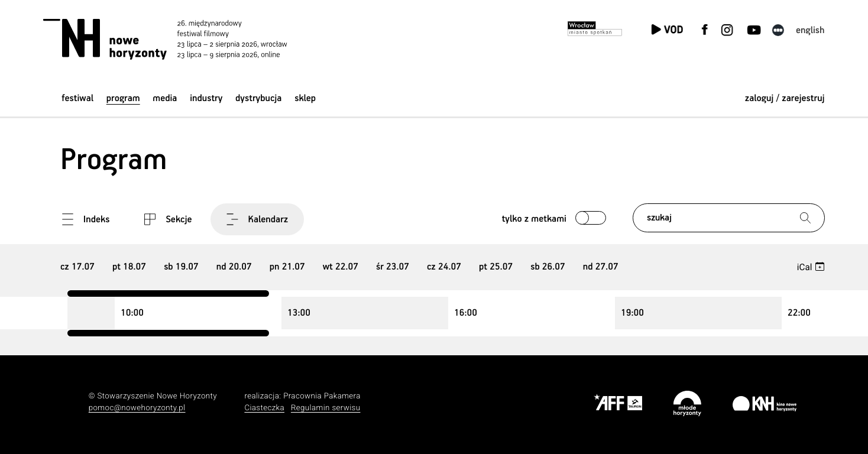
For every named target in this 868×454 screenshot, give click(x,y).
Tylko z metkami (534, 219)
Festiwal (77, 98)
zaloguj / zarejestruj (785, 98)
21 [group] (287, 267)
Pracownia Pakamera (322, 396)
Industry (206, 98)
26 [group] (548, 267)
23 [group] (393, 267)
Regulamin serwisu (326, 408)
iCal (805, 267)
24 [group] (444, 267)
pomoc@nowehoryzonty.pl (137, 408)
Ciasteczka (264, 408)
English (810, 30)
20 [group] (234, 267)
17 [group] (77, 267)
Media (165, 98)
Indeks (97, 220)
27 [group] (601, 267)
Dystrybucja (258, 98)
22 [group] (341, 267)
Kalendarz (268, 220)
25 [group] (496, 267)
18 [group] (129, 267)
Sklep (305, 98)
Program (123, 98)
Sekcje (179, 220)
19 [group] (181, 267)
